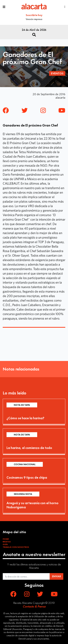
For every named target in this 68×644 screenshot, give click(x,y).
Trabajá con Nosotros (16, 547)
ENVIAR (56, 576)
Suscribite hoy (34, 15)
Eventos (57, 73)
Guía (5, 544)
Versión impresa (34, 19)
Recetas (7, 542)
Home (6, 539)
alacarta (60, 98)
